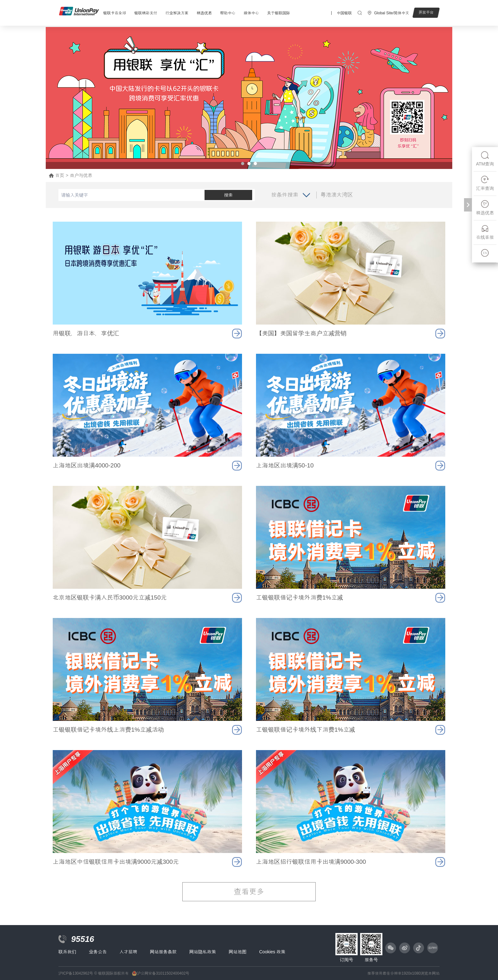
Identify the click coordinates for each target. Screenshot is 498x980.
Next (444, 98)
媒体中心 (251, 13)
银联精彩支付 (146, 13)
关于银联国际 (279, 13)
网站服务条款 (163, 952)
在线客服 (485, 232)
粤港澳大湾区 (337, 195)
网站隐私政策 (203, 952)
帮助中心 (228, 13)
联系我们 (67, 952)
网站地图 (238, 952)
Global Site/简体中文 (392, 13)
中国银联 (344, 13)
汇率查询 (485, 183)
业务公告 (98, 952)
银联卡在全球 (115, 13)
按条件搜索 (285, 195)
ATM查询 (485, 159)
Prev (54, 98)
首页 (60, 175)
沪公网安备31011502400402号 (163, 973)
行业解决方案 (177, 13)
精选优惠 (204, 13)
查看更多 (249, 892)
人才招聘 (128, 952)
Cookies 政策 (272, 952)
